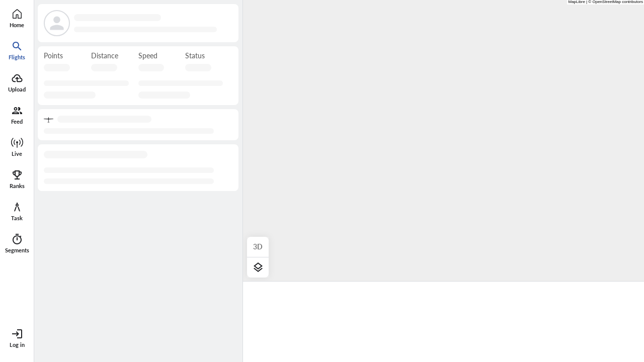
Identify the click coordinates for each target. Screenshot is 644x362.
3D (258, 247)
